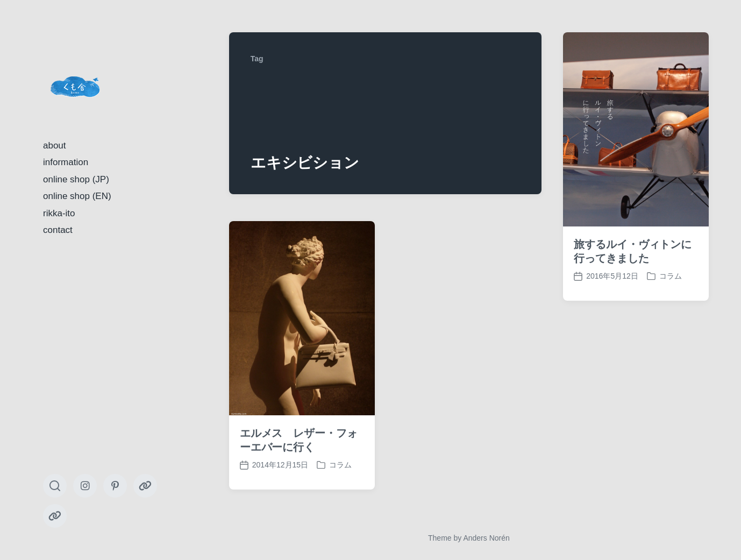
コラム (671, 276)
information (66, 162)
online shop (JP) (76, 179)
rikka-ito (59, 213)
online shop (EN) (77, 196)
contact (58, 230)
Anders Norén (486, 538)
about (55, 146)
